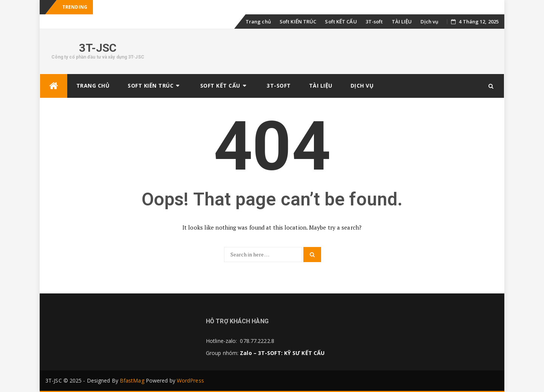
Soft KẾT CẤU (341, 22)
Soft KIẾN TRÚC (298, 22)
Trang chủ (258, 22)
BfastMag (132, 380)
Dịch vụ (429, 22)
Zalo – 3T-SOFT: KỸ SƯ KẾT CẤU (282, 353)
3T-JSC (98, 48)
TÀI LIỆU (402, 22)
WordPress (190, 380)
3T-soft (374, 22)
